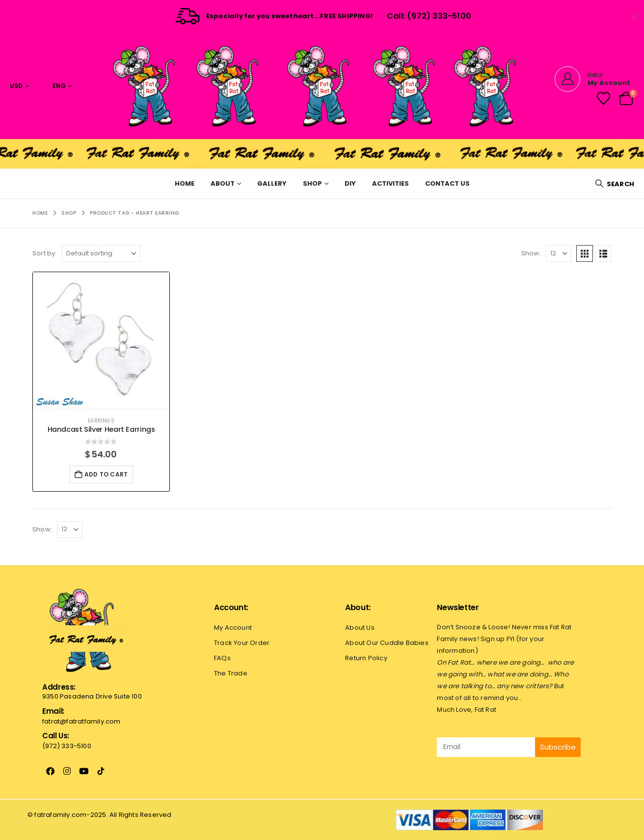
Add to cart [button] (106, 474)
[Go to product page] (101, 340)
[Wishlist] (603, 98)
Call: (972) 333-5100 (429, 16)
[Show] (559, 253)
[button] (615, 184)
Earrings (101, 421)
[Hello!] (592, 79)
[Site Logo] (322, 86)
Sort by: (45, 253)
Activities (390, 183)
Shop (312, 183)
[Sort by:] (101, 253)
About (223, 183)
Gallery (272, 183)
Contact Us (447, 183)
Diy (350, 183)
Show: (531, 253)
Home (185, 183)
